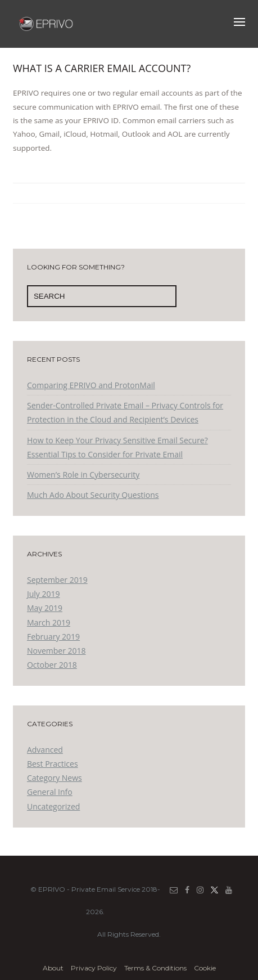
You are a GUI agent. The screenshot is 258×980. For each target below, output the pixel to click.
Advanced (45, 750)
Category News (55, 778)
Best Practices (53, 764)
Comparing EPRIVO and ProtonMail (91, 385)
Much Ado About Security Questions (93, 495)
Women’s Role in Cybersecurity (83, 475)
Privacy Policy (94, 968)
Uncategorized (53, 806)
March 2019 (49, 622)
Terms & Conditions (155, 968)
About (53, 968)
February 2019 (53, 637)
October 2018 (52, 665)
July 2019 (44, 594)
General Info (50, 792)
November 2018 (56, 651)
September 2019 (57, 580)
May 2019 (45, 608)
